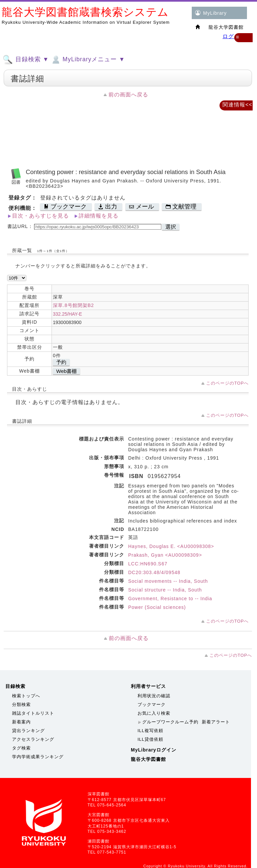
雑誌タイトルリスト (33, 713)
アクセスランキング (33, 739)
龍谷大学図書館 (148, 759)
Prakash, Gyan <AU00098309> (165, 555)
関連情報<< (237, 105)
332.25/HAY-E (67, 314)
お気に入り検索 (154, 713)
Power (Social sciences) (157, 607)
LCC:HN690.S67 (148, 564)
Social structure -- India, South (165, 590)
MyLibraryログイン (154, 750)
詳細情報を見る (99, 216)
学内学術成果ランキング (38, 757)
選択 (171, 227)
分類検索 (21, 704)
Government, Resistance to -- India (170, 599)
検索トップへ (26, 696)
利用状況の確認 (154, 696)
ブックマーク (152, 704)
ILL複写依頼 (150, 731)
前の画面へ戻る (128, 95)
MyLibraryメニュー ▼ (88, 60)
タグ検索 (21, 748)
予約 (61, 362)
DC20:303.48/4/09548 (154, 572)
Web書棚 (66, 371)
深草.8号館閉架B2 (73, 305)
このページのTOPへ (227, 383)
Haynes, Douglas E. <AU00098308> (171, 546)
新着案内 (21, 722)
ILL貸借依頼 (150, 739)
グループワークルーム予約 (170, 722)
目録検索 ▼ (26, 60)
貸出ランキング (28, 731)
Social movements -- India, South (168, 581)
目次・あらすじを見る (40, 216)
